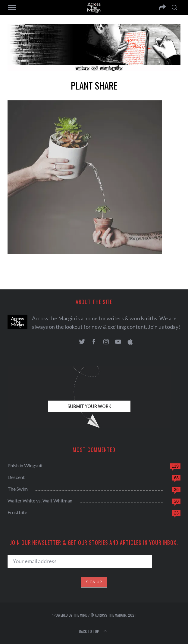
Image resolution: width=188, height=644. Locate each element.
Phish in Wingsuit (25, 465)
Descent (16, 477)
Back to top (94, 631)
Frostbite (17, 512)
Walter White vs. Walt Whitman (40, 501)
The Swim (18, 489)
